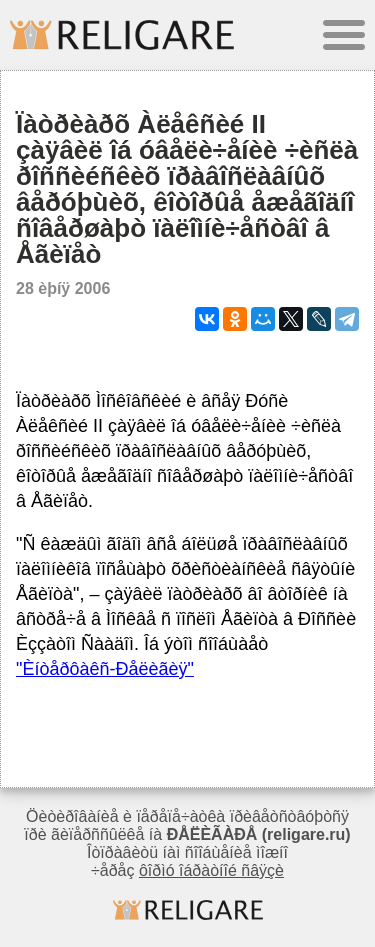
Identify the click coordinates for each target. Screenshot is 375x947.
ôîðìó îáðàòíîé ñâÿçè (211, 870)
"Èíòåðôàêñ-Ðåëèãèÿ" (105, 669)
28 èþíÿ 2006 (63, 288)
